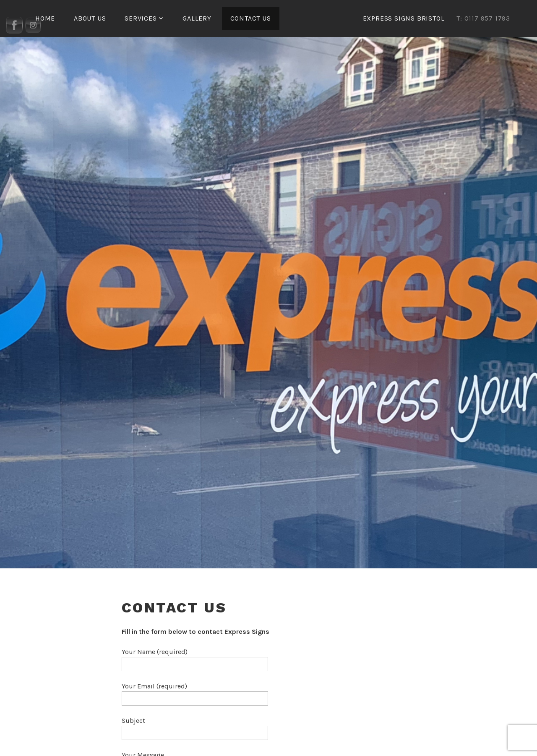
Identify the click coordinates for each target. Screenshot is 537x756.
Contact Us (251, 18)
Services (141, 18)
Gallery (197, 18)
